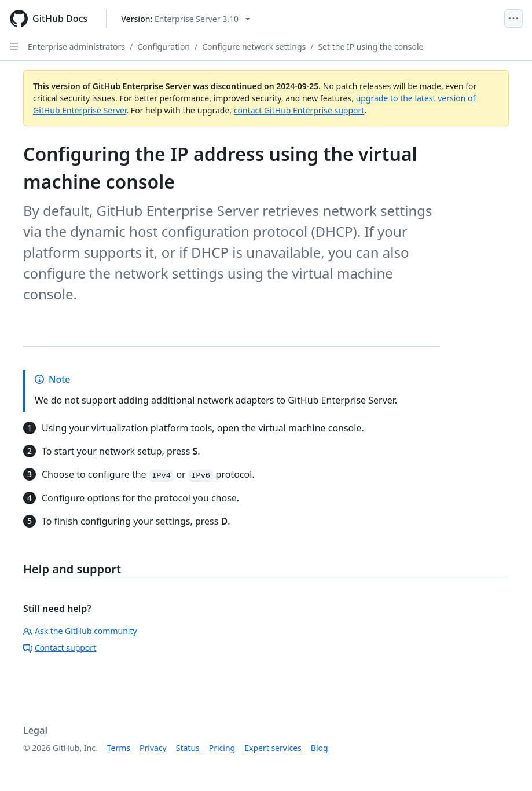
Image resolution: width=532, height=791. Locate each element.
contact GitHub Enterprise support (299, 110)
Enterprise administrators (76, 47)
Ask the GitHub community (80, 631)
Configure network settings (254, 47)
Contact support (60, 648)
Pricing (222, 748)
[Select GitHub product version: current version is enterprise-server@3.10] (186, 19)
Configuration (164, 47)
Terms (119, 748)
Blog (320, 748)
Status (188, 748)
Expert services (273, 748)
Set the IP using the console (370, 47)
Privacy (153, 748)
